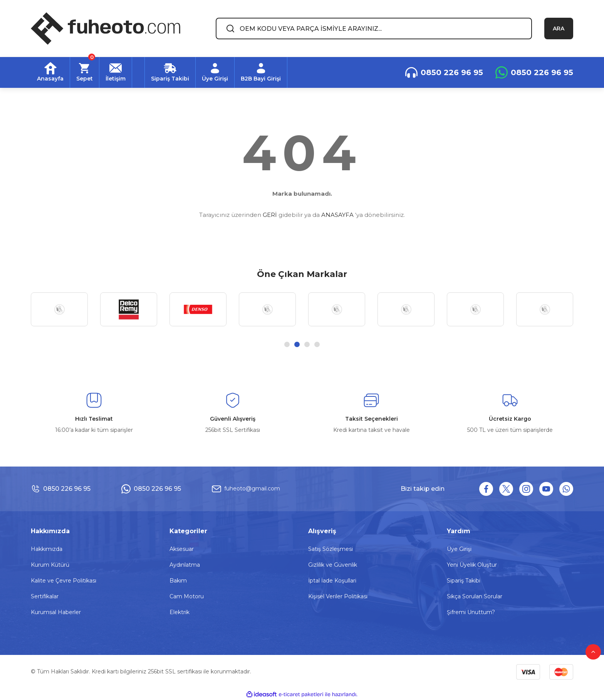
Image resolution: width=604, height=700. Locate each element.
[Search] (374, 29)
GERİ (270, 215)
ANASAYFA (337, 215)
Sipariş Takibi (464, 581)
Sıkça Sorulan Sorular (475, 596)
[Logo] (106, 29)
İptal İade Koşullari (332, 581)
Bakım (178, 581)
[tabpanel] (59, 309)
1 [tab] (287, 344)
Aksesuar (182, 549)
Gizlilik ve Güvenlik (333, 565)
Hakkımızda (47, 549)
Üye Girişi (459, 549)
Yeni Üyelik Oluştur (472, 565)
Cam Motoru (187, 596)
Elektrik (180, 612)
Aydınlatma (185, 565)
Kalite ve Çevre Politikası (64, 581)
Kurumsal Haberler (56, 612)
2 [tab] (297, 344)
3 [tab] (307, 344)
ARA (559, 29)
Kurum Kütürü (50, 565)
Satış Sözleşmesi (331, 549)
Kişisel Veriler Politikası (338, 596)
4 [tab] (317, 344)
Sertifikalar (45, 596)
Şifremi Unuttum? (471, 612)
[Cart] (85, 72)
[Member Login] (215, 72)
